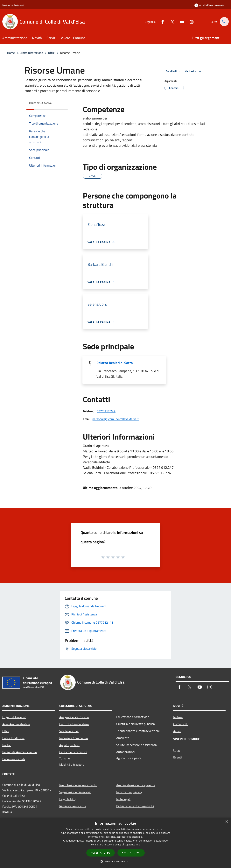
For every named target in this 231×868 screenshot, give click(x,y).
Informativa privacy (129, 792)
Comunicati (181, 724)
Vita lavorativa (69, 731)
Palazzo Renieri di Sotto (115, 363)
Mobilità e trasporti (72, 764)
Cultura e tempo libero (74, 724)
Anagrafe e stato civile (74, 717)
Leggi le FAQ (67, 799)
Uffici (52, 53)
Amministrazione (32, 53)
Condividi (174, 71)
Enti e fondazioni (13, 738)
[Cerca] (224, 22)
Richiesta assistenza (73, 806)
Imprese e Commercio (73, 738)
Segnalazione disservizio (75, 792)
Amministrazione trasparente (136, 785)
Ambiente (123, 738)
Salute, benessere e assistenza (136, 745)
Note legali (123, 799)
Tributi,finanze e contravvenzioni (138, 731)
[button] (115, 861)
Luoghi (178, 750)
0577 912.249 (106, 411)
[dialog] (115, 843)
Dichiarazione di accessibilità (135, 806)
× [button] (227, 822)
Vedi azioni (194, 71)
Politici (7, 745)
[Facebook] (160, 22)
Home (11, 53)
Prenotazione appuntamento (78, 785)
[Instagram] (189, 22)
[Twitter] (170, 22)
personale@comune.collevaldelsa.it (115, 419)
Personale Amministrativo (20, 752)
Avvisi (177, 731)
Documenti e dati (14, 759)
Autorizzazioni (126, 752)
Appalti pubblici (69, 745)
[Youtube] (180, 22)
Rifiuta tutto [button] (131, 853)
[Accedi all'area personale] (209, 5)
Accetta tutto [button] (101, 853)
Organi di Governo (14, 717)
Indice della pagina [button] (40, 103)
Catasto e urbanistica (73, 752)
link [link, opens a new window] (138, 845)
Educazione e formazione (133, 717)
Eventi (178, 757)
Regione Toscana (13, 5)
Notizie (178, 717)
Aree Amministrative (16, 724)
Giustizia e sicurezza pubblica (136, 724)
